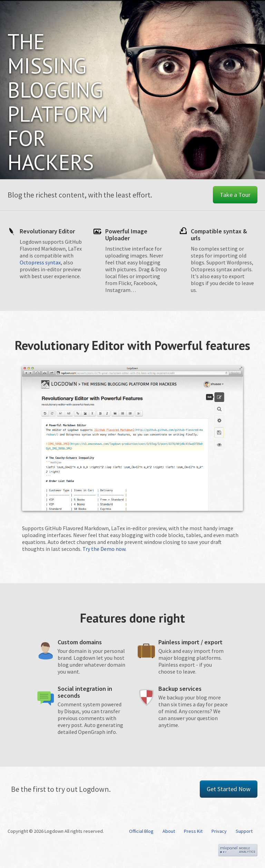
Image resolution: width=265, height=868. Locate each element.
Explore (210, 12)
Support (244, 831)
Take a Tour (235, 195)
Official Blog (141, 831)
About (169, 831)
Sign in (241, 12)
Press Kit (193, 831)
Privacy (219, 831)
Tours (150, 12)
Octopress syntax (40, 262)
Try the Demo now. (104, 549)
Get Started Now (229, 789)
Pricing (178, 12)
